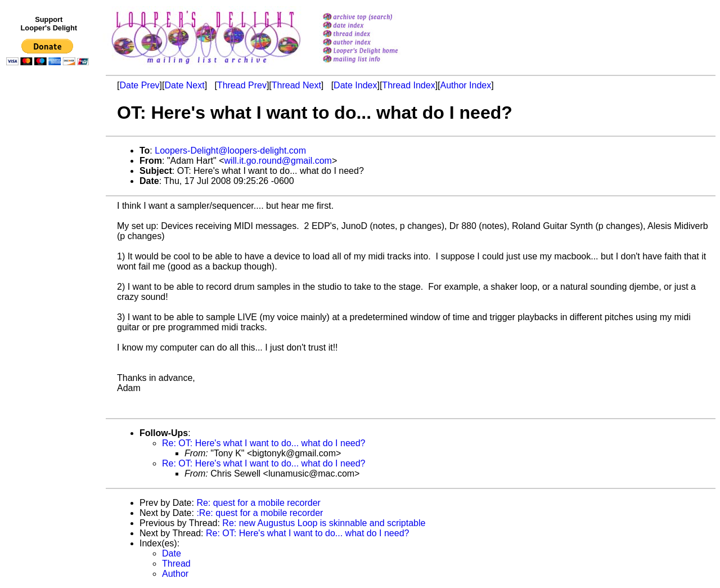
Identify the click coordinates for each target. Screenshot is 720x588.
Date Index (355, 85)
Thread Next (296, 85)
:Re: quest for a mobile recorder (260, 513)
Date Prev (139, 85)
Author (175, 574)
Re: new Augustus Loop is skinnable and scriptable (324, 523)
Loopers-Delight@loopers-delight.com (230, 151)
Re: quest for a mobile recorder (258, 503)
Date (172, 553)
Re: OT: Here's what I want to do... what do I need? (264, 443)
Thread (176, 564)
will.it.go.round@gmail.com (278, 161)
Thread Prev (242, 85)
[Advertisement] (49, 302)
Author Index (466, 85)
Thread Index (408, 85)
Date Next (184, 85)
